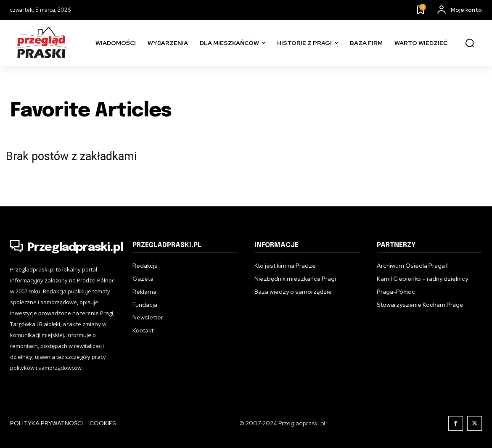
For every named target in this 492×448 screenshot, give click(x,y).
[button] (470, 43)
